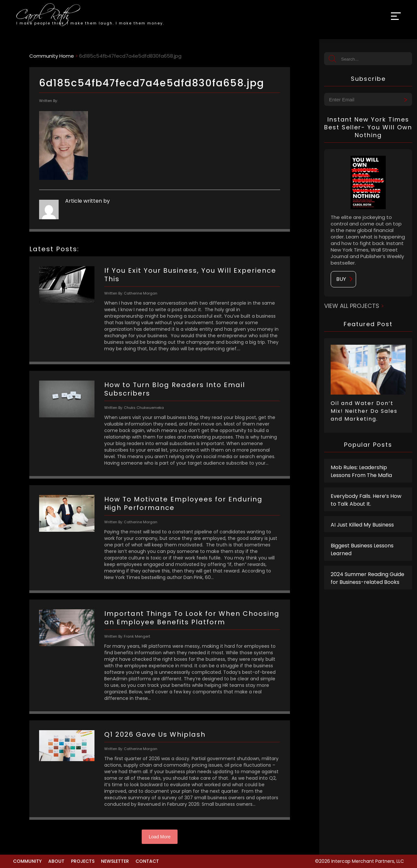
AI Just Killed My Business (363, 525)
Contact (147, 861)
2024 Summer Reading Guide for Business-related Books (367, 578)
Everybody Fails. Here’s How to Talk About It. (366, 500)
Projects (83, 861)
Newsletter (115, 861)
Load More (160, 837)
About (56, 861)
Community (27, 861)
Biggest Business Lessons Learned (362, 550)
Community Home (52, 56)
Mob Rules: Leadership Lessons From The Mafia (361, 471)
